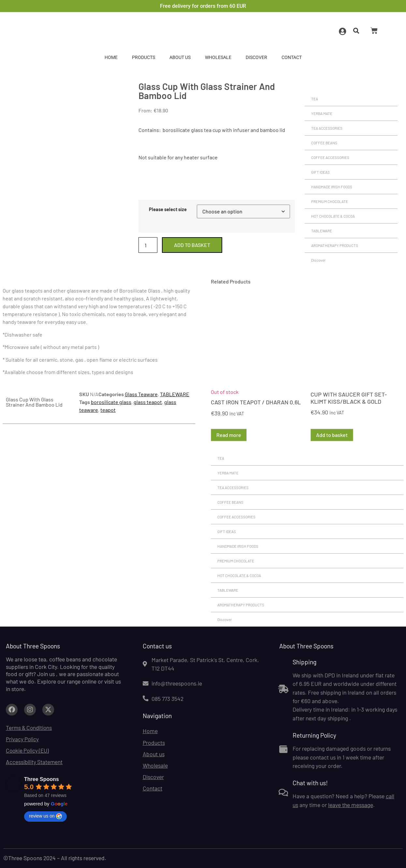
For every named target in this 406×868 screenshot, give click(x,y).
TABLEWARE (322, 231)
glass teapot (148, 402)
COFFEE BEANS (324, 143)
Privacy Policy (23, 739)
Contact (292, 58)
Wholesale (218, 58)
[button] (355, 31)
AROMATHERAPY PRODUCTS (335, 245)
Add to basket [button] (332, 435)
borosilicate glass (111, 402)
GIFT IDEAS (320, 172)
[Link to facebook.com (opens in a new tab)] (12, 710)
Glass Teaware (141, 394)
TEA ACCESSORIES (327, 128)
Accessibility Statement (35, 762)
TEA (315, 99)
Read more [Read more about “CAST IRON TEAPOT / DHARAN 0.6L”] (229, 435)
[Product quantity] (148, 245)
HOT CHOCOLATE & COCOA (333, 216)
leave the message (351, 805)
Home (111, 58)
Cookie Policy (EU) (28, 751)
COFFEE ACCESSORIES (330, 157)
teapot (108, 410)
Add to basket (192, 245)
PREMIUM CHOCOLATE (330, 201)
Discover (256, 58)
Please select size (168, 210)
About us (180, 58)
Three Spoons (42, 780)
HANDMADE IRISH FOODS (332, 187)
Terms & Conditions (30, 728)
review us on (45, 816)
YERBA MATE (322, 113)
